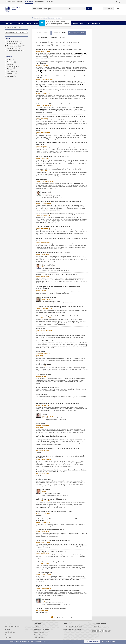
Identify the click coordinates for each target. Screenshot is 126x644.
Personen (16, 74)
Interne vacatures (39, 632)
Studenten (20, 2)
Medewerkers (29, 2)
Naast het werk (39, 638)
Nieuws (16, 69)
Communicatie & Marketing (78, 23)
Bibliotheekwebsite (16, 51)
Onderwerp (16, 71)
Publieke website (16, 41)
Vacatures (16, 76)
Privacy (7, 635)
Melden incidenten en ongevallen (73, 629)
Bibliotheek (49, 2)
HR (11, 23)
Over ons (37, 626)
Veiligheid (95, 23)
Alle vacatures (38, 635)
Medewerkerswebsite (10, 27)
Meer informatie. (40, 642)
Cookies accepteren (92, 642)
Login (120, 2)
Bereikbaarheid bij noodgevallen (73, 626)
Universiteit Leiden (10, 2)
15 (69, 617)
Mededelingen (16, 67)
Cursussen (16, 62)
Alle (70, 9)
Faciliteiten (37, 23)
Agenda (16, 60)
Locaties (16, 64)
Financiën (19, 23)
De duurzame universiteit (42, 629)
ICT (28, 23)
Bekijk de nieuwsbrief (98, 626)
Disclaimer (8, 638)
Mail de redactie (10, 632)
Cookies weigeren (110, 642)
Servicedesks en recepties (13, 626)
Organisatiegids (40, 2)
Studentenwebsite (16, 44)
